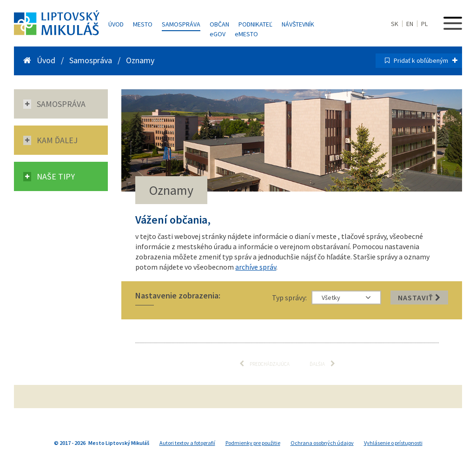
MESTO (246, 34)
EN (410, 24)
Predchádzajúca (264, 364)
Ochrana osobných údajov (322, 443)
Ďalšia (322, 364)
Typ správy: (289, 298)
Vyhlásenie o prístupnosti (393, 443)
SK (395, 24)
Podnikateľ (255, 24)
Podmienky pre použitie (253, 443)
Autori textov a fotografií (187, 443)
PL (424, 24)
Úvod (116, 24)
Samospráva (181, 24)
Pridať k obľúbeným (426, 60)
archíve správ (256, 267)
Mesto (143, 24)
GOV (218, 34)
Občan (219, 24)
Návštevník (298, 24)
